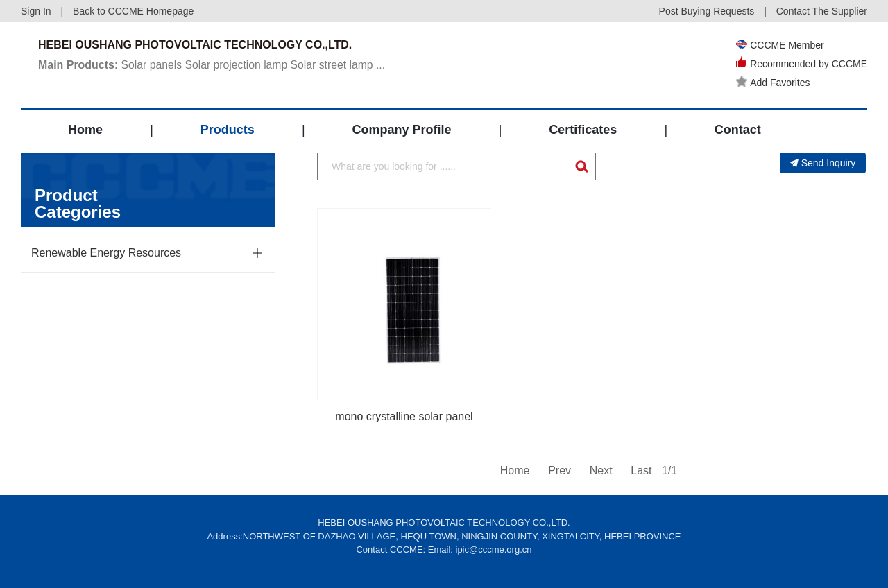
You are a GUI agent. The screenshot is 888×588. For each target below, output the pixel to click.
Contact (738, 130)
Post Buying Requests (707, 11)
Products (228, 130)
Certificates (583, 130)
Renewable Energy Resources (106, 253)
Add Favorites (773, 83)
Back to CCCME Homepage (133, 11)
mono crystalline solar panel (404, 416)
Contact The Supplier (822, 11)
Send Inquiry (823, 163)
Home (85, 130)
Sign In (36, 11)
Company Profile (401, 130)
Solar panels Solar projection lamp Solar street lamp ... (214, 65)
